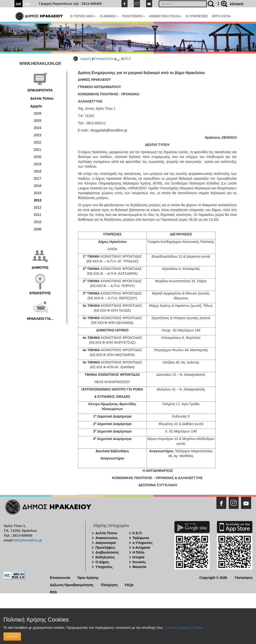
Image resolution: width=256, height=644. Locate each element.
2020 (38, 157)
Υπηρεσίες (104, 567)
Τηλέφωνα (141, 538)
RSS (53, 592)
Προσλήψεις (105, 548)
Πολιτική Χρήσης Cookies (184, 628)
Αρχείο (36, 106)
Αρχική (86, 59)
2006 (38, 229)
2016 (38, 186)
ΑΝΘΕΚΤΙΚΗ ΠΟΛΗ (165, 16)
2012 (38, 207)
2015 (38, 193)
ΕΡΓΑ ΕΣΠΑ (221, 16)
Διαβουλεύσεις (107, 552)
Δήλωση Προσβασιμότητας (72, 585)
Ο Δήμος (102, 562)
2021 (38, 150)
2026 (38, 113)
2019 (38, 164)
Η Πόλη (139, 552)
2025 (38, 121)
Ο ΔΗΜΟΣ (109, 16)
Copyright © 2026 (213, 577)
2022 (38, 142)
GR (18, 4)
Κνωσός (139, 562)
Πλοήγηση (109, 585)
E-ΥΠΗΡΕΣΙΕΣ (197, 16)
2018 (38, 171)
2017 (38, 178)
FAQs (129, 585)
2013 (127, 59)
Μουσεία (139, 567)
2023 (38, 135)
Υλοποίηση (243, 577)
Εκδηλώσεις (105, 557)
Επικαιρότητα (103, 59)
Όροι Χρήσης (88, 577)
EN (27, 4)
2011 (38, 215)
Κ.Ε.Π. (138, 533)
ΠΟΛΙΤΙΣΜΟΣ (134, 16)
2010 (38, 222)
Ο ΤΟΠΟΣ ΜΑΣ (83, 16)
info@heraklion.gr (28, 540)
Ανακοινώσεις (107, 538)
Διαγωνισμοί (106, 543)
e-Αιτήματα (141, 548)
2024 (38, 128)
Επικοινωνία (60, 577)
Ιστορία (139, 557)
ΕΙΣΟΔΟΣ (237, 4)
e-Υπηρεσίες (143, 543)
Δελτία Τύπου (42, 98)
